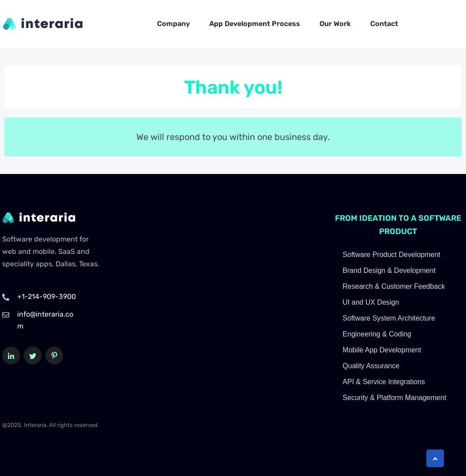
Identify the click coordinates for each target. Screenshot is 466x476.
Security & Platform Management (394, 398)
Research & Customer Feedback (394, 286)
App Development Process (255, 24)
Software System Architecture (389, 318)
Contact (384, 24)
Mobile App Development (382, 350)
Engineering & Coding (377, 334)
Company (173, 24)
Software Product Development (391, 255)
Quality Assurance (371, 366)
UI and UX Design (371, 302)
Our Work (335, 24)
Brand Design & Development (389, 270)
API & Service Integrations (384, 382)
